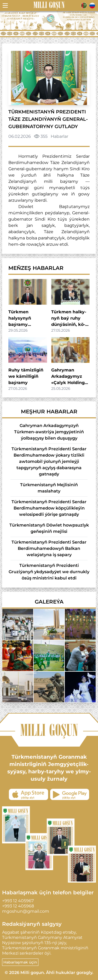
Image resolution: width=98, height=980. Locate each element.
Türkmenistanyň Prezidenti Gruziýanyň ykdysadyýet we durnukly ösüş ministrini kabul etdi (49, 572)
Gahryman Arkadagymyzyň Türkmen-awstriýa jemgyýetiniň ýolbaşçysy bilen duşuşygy (49, 432)
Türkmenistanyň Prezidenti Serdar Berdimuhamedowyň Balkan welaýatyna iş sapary (49, 548)
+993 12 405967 (18, 901)
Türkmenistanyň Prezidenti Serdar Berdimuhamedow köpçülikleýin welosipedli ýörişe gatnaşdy (49, 508)
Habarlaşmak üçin (20, 962)
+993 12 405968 (18, 906)
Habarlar (59, 136)
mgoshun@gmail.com (26, 911)
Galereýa (49, 602)
